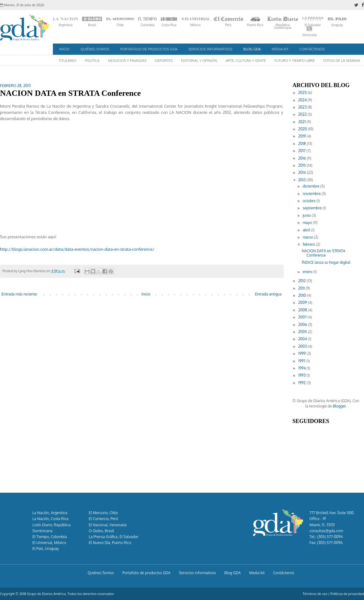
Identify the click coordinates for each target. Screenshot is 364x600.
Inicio (64, 49)
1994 (303, 368)
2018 (303, 144)
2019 (303, 136)
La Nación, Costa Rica (50, 519)
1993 (303, 375)
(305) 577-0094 (330, 537)
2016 (303, 158)
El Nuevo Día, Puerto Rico (110, 543)
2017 (303, 151)
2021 (303, 122)
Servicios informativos (210, 49)
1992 (303, 383)
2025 (303, 93)
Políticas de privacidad (347, 594)
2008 (303, 310)
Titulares (68, 60)
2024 (303, 100)
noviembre (312, 194)
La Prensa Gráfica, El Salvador (113, 537)
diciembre (312, 186)
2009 (303, 302)
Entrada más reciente (19, 294)
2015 (303, 165)
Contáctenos (312, 49)
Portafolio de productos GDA (149, 49)
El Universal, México (49, 543)
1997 (302, 361)
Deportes (164, 60)
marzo (308, 237)
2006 (303, 325)
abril (307, 230)
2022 (303, 114)
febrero (309, 244)
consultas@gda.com (326, 531)
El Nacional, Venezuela (108, 525)
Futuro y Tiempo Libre (295, 60)
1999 (303, 353)
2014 (303, 172)
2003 (303, 346)
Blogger (339, 406)
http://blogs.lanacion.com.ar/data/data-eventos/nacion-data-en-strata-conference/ (77, 249)
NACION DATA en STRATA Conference (324, 253)
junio (307, 215)
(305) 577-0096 (330, 543)
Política (92, 60)
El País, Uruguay (46, 549)
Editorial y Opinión (199, 60)
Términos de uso (315, 594)
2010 (303, 295)
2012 (303, 281)
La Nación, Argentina (50, 513)
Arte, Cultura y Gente (246, 60)
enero (308, 272)
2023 (303, 107)
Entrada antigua (268, 294)
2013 (303, 180)
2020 (303, 129)
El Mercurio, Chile (103, 513)
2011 (302, 288)
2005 (303, 332)
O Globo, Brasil (101, 531)
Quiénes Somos (95, 49)
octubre (310, 201)
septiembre (313, 208)
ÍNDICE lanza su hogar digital (326, 262)
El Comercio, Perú (103, 519)
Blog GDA (252, 49)
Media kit (280, 49)
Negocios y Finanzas (127, 60)
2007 (303, 317)
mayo (308, 223)
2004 (303, 339)
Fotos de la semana (342, 60)
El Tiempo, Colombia (50, 537)
